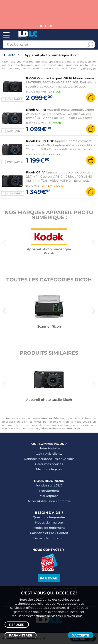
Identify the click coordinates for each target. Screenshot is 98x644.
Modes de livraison (49, 522)
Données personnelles (41, 459)
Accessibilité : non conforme (49, 501)
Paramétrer (21, 635)
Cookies (69, 459)
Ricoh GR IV (35, 172)
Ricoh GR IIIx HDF (40, 141)
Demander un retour (49, 538)
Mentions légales (49, 469)
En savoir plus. (72, 616)
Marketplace (49, 496)
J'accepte (81, 635)
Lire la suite (88, 69)
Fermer (49, 26)
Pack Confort (59, 533)
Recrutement (49, 491)
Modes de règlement (49, 528)
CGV (39, 454)
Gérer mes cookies (49, 464)
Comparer (15, 99)
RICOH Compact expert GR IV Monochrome (60, 78)
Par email (49, 578)
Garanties (37, 533)
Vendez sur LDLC (49, 485)
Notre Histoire (49, 448)
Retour (13, 55)
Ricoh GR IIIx (36, 110)
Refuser (17, 625)
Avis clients (54, 454)
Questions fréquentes (49, 517)
